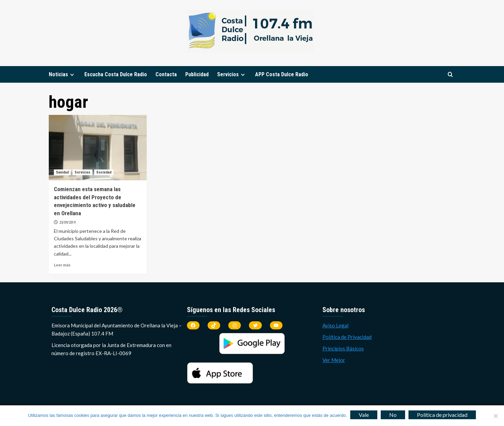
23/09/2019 (67, 222)
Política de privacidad (442, 415)
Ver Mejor (334, 360)
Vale (364, 415)
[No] (496, 416)
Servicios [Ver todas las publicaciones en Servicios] (82, 172)
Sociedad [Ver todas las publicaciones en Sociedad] (104, 172)
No (393, 415)
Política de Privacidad (347, 337)
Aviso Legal (335, 325)
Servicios (232, 74)
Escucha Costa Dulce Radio (116, 74)
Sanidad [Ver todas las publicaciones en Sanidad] (62, 172)
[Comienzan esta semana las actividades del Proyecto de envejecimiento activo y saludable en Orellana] (98, 148)
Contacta (166, 74)
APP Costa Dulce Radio (282, 74)
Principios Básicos (343, 348)
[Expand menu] (72, 75)
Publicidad (197, 74)
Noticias (62, 74)
